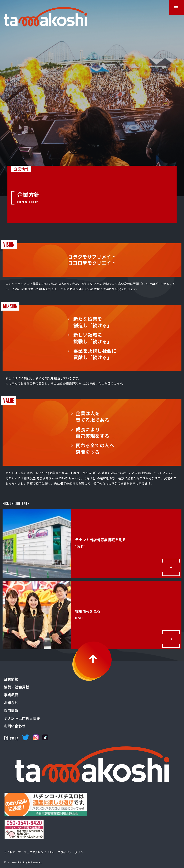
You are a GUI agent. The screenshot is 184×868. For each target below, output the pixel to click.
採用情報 (11, 710)
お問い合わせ (15, 726)
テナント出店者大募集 (22, 718)
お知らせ (11, 703)
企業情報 (11, 679)
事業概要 (11, 695)
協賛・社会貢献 (17, 687)
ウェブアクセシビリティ (39, 852)
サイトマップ (12, 852)
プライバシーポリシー (72, 852)
